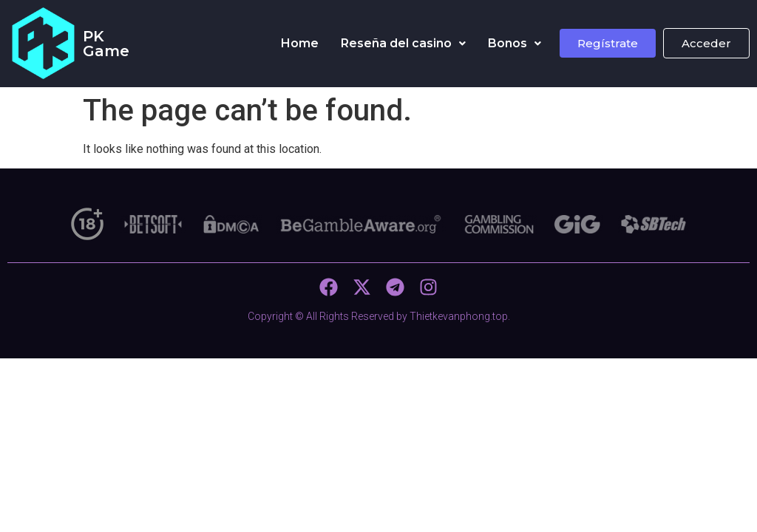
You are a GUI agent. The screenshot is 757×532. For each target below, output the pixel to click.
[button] (403, 44)
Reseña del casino (403, 43)
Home (300, 43)
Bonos (515, 43)
